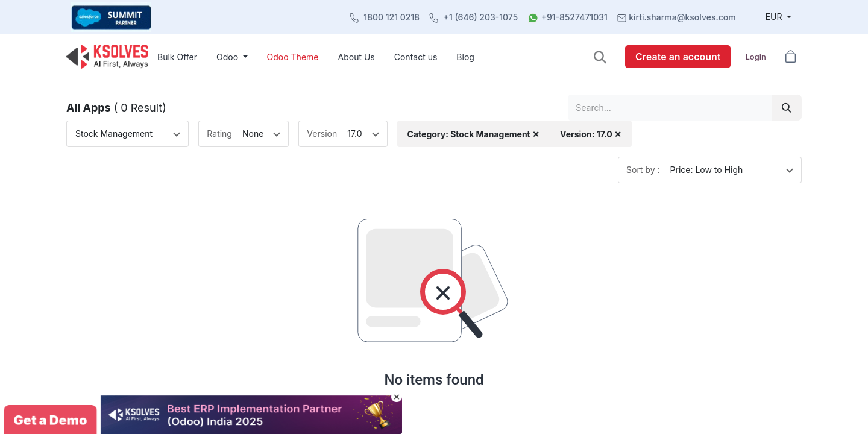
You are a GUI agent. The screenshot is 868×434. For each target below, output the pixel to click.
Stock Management (114, 134)
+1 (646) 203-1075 (481, 17)
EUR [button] (775, 17)
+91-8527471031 (574, 17)
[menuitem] (177, 57)
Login (755, 57)
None (253, 134)
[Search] (787, 108)
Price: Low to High (707, 170)
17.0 (354, 134)
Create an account (678, 57)
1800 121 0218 (392, 17)
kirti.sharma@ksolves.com (682, 17)
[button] (600, 57)
